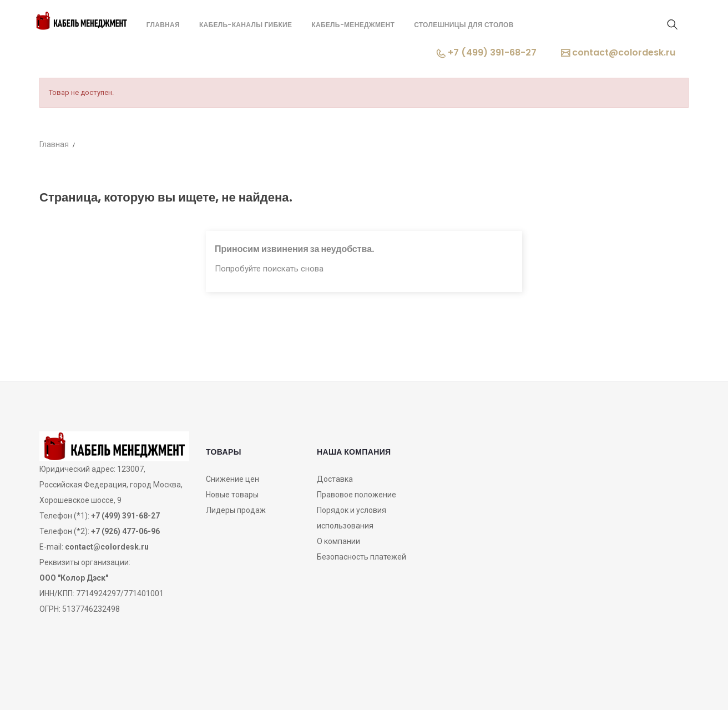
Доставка (335, 479)
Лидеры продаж (236, 510)
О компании (338, 541)
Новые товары (232, 495)
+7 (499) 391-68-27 (487, 52)
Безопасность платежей (362, 557)
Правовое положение (357, 495)
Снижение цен (232, 479)
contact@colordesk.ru (618, 52)
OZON (364, 684)
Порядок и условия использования (352, 518)
